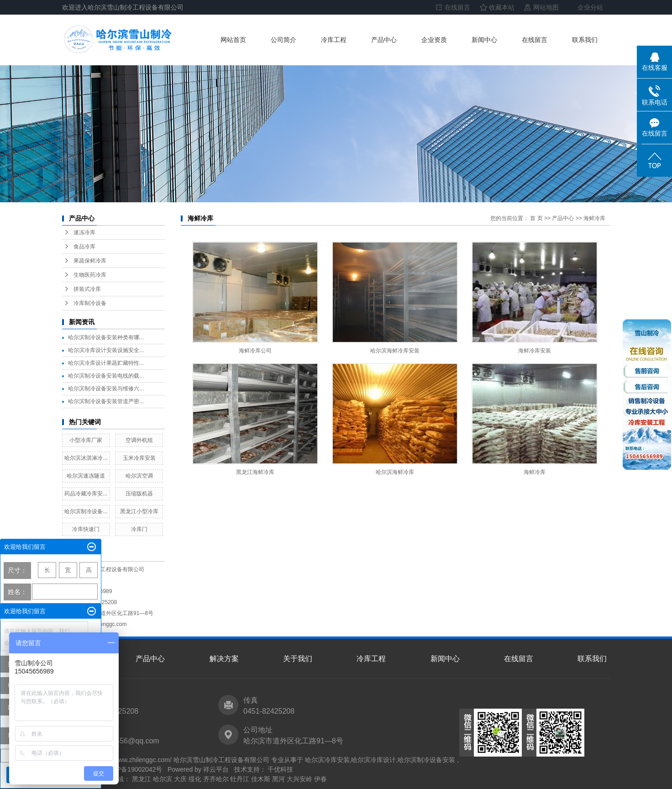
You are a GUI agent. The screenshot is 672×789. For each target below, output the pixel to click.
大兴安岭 (299, 779)
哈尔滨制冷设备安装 (426, 760)
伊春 (320, 779)
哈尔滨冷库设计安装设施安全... (106, 350)
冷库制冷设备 (90, 303)
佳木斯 (261, 779)
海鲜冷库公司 (255, 351)
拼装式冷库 (87, 289)
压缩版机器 (139, 494)
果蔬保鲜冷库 (90, 261)
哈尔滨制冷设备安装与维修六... (106, 389)
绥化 (195, 779)
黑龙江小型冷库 (139, 511)
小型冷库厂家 (86, 440)
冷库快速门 (86, 529)
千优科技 (280, 769)
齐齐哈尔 (216, 779)
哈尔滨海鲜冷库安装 (395, 351)
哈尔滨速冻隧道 (86, 476)
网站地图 (546, 7)
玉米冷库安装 (139, 458)
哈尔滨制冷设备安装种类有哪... (106, 337)
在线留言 (457, 7)
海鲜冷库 (594, 218)
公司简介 (283, 40)
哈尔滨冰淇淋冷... (86, 458)
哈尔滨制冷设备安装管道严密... (106, 401)
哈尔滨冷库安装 (327, 760)
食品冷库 (84, 247)
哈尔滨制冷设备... (86, 511)
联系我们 (585, 40)
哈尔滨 (163, 779)
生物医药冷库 (90, 275)
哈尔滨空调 (139, 476)
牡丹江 (240, 779)
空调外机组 (139, 440)
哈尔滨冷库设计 (373, 760)
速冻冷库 (84, 232)
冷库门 (139, 529)
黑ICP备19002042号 (133, 769)
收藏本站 (502, 7)
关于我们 (298, 659)
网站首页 (233, 40)
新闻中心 (484, 40)
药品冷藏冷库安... (86, 494)
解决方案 (224, 659)
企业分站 (590, 7)
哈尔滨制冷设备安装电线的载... (106, 376)
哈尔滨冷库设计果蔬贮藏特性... (106, 363)
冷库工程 (334, 40)
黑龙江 (142, 779)
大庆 (180, 779)
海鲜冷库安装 (535, 351)
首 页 (536, 218)
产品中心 (384, 40)
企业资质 (434, 40)
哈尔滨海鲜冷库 (395, 472)
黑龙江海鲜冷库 (255, 472)
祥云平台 (216, 769)
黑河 (278, 779)
